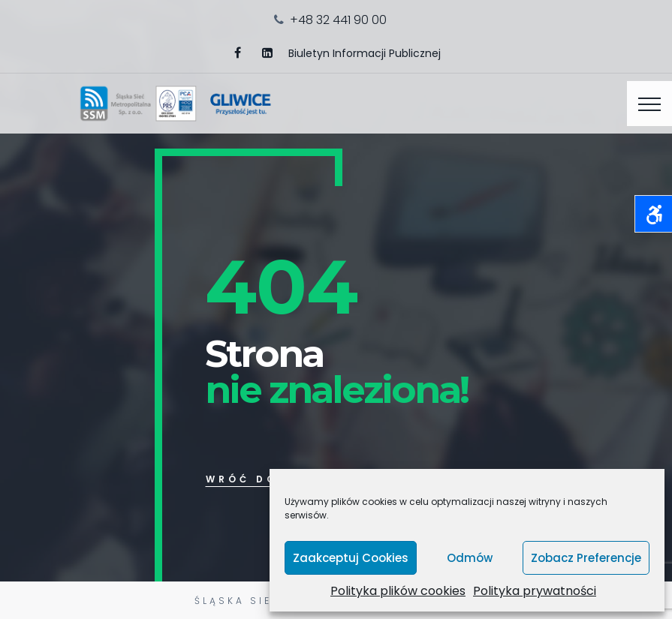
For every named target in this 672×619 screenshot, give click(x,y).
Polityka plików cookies (398, 591)
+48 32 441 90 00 (338, 20)
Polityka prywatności (535, 591)
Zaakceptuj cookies (351, 558)
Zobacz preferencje (586, 558)
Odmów (470, 558)
